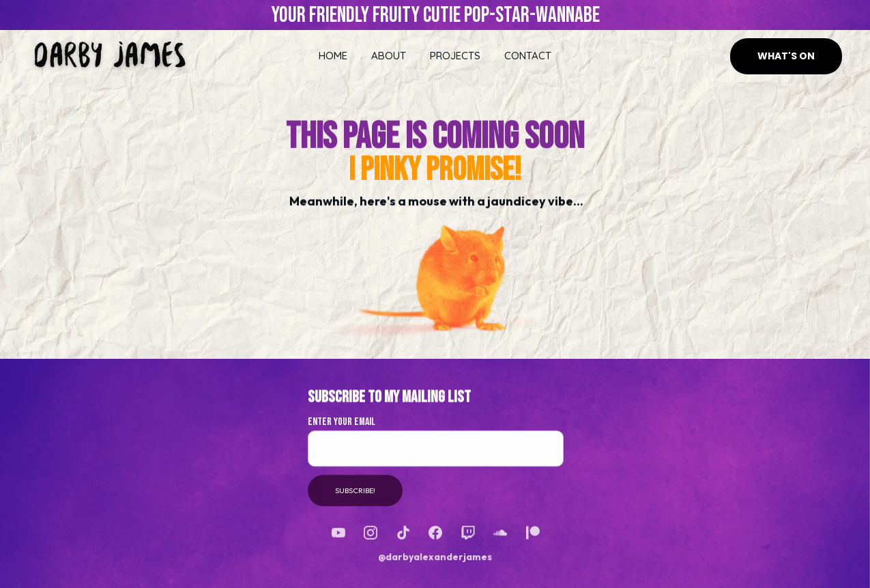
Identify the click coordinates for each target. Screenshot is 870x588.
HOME (333, 56)
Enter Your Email (342, 426)
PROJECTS (455, 56)
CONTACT (528, 56)
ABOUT (389, 56)
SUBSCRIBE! (355, 495)
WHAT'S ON (786, 56)
